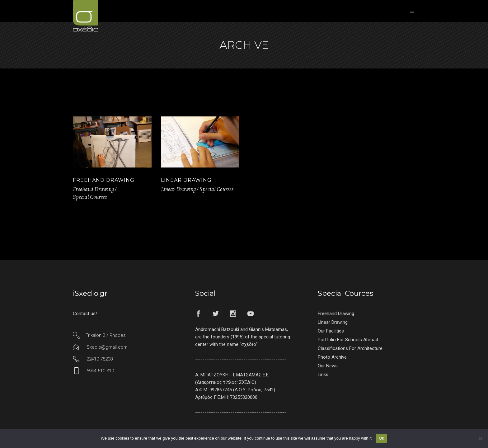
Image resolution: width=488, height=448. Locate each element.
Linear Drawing (186, 180)
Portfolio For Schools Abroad (348, 340)
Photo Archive (332, 357)
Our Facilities (331, 331)
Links (323, 375)
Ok (381, 438)
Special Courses (90, 197)
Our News (328, 366)
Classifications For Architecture (350, 348)
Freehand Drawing (104, 180)
